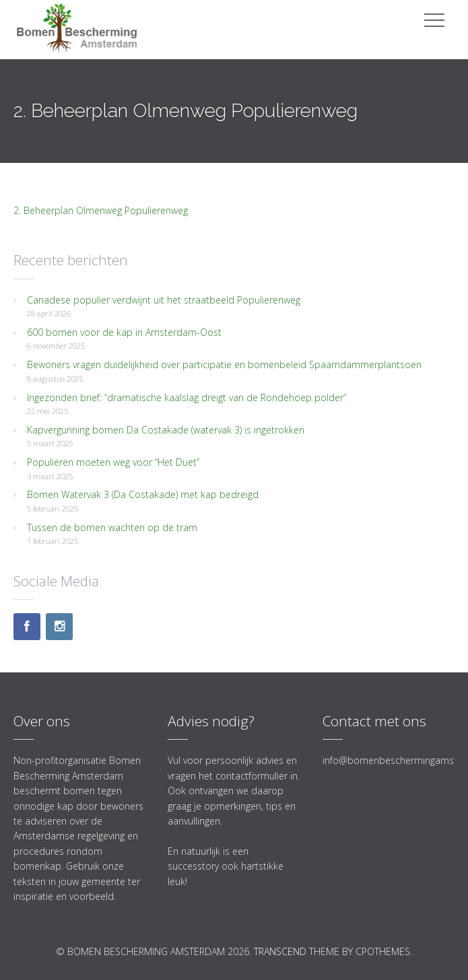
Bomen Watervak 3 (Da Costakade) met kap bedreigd (143, 494)
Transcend (280, 951)
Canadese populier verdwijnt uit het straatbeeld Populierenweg (164, 300)
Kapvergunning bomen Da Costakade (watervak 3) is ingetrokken (166, 430)
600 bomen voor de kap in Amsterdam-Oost (124, 332)
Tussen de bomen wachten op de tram (112, 527)
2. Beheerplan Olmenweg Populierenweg (101, 210)
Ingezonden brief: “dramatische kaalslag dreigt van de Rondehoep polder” (187, 397)
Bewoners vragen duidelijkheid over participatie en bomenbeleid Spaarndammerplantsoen (224, 364)
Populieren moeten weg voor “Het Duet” (113, 462)
